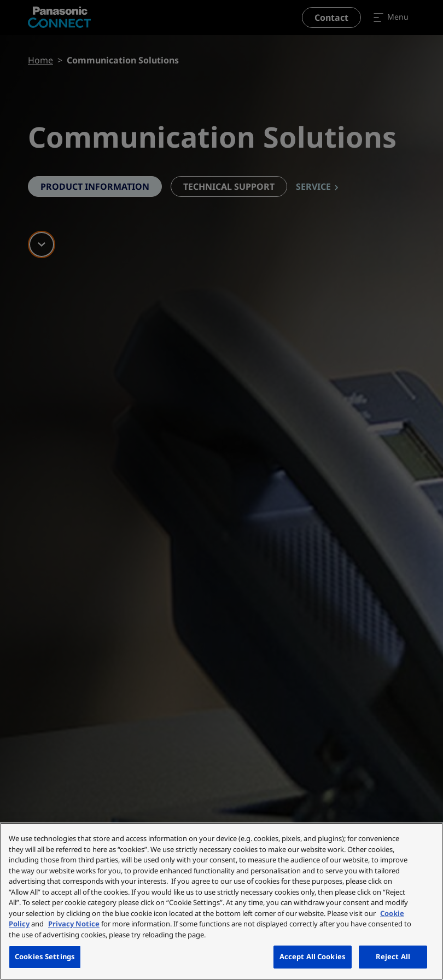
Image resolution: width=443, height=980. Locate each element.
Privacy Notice (74, 924)
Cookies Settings (45, 956)
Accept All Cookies (313, 956)
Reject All (393, 956)
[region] (221, 901)
